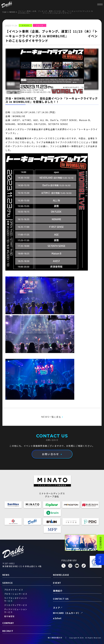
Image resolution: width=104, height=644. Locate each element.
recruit (8, 631)
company (8, 623)
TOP (5, 12)
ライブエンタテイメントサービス (16, 599)
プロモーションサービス (16, 594)
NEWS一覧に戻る (51, 417)
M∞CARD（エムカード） (67, 613)
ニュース (40, 25)
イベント (25, 25)
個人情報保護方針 (55, 638)
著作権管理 (9, 616)
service (8, 583)
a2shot (57, 618)
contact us (61, 599)
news (12, 12)
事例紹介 (58, 591)
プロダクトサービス (14, 590)
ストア (57, 608)
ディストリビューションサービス (16, 611)
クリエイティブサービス (16, 605)
